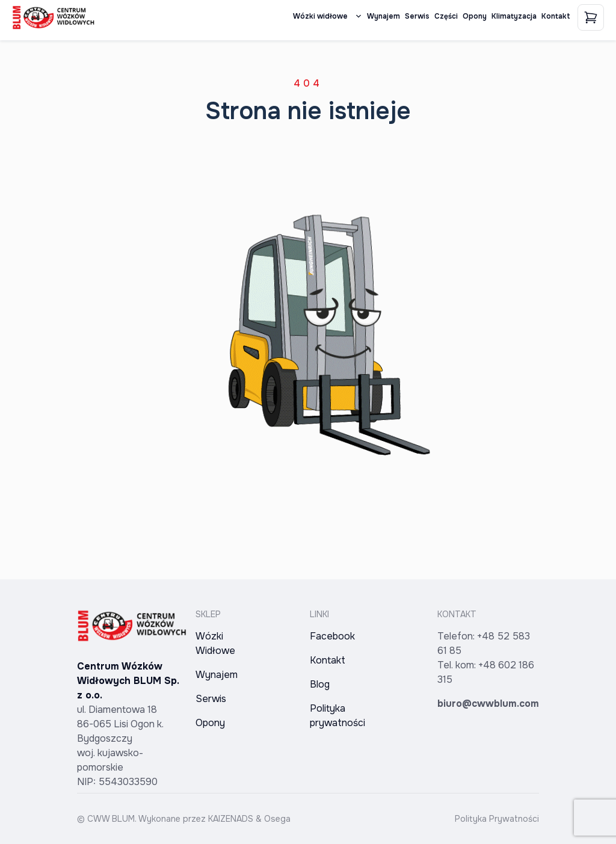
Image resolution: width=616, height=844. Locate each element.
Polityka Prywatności (497, 819)
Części (446, 16)
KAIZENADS (231, 819)
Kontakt (556, 16)
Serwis (417, 16)
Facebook (332, 636)
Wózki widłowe (328, 16)
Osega (277, 819)
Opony (475, 16)
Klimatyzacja (514, 16)
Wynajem (383, 16)
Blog (320, 684)
